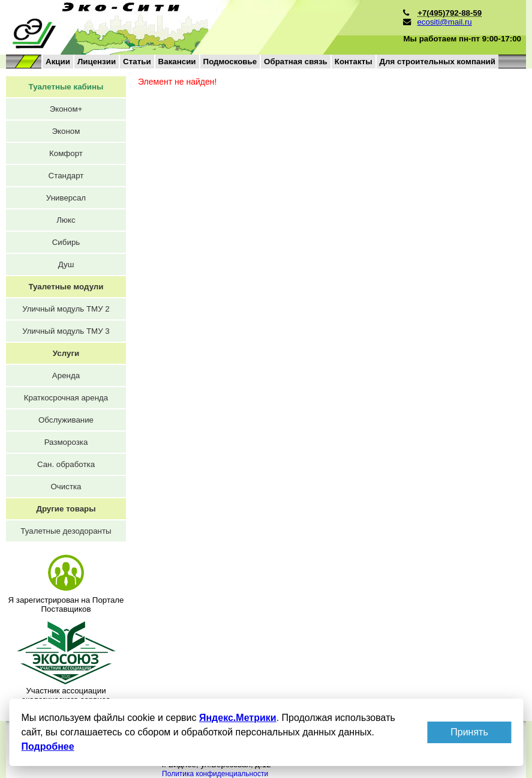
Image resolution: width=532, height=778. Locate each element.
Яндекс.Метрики (237, 718)
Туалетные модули (66, 287)
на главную (181, 27)
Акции (58, 62)
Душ (66, 264)
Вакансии (177, 62)
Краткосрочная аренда (66, 398)
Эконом (66, 131)
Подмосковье (230, 62)
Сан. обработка (66, 464)
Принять (469, 732)
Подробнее (47, 746)
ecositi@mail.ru (444, 22)
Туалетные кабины (66, 87)
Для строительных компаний (438, 62)
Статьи (137, 62)
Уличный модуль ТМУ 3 (66, 331)
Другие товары (66, 509)
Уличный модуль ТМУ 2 (66, 309)
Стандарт (66, 176)
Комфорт (66, 153)
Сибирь (66, 242)
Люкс (66, 220)
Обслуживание (66, 420)
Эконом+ (66, 109)
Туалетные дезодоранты (66, 531)
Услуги (66, 353)
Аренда (66, 375)
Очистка (66, 487)
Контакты (354, 62)
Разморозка (66, 442)
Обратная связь (296, 62)
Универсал (66, 198)
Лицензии (97, 62)
